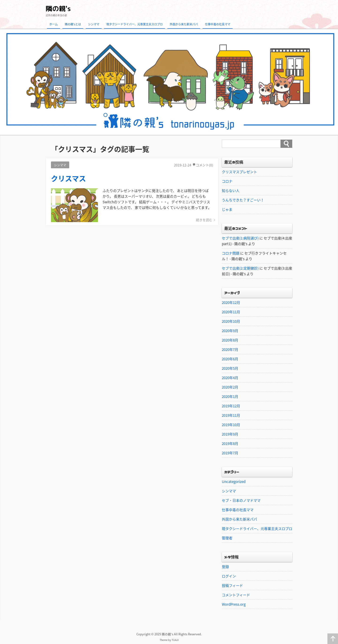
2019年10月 (231, 425)
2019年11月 (231, 415)
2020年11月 (231, 312)
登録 (225, 567)
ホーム (54, 24)
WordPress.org (234, 604)
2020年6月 (230, 359)
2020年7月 (230, 349)
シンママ (94, 24)
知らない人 (231, 191)
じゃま (227, 209)
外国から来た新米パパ (184, 24)
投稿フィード (232, 585)
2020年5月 (230, 368)
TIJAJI (175, 640)
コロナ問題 (231, 253)
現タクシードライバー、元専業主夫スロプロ (134, 24)
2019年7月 (230, 453)
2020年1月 (230, 397)
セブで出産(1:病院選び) (240, 238)
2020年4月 (230, 378)
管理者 (227, 538)
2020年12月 (231, 302)
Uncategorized (234, 482)
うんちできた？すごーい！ (243, 200)
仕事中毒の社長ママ (218, 24)
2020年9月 (230, 331)
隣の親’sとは (73, 24)
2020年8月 (230, 340)
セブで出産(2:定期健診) (240, 268)
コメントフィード (236, 595)
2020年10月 (231, 321)
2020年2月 (230, 387)
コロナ (227, 181)
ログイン (229, 576)
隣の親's (58, 9)
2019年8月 (230, 444)
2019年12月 (231, 406)
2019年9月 (230, 434)
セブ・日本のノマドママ (241, 500)
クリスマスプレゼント (239, 172)
